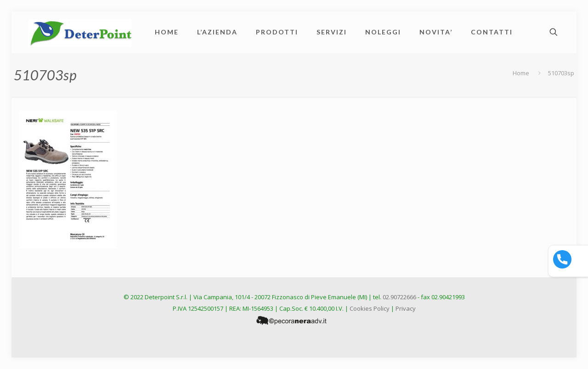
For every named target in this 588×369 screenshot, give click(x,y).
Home (521, 73)
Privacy (406, 308)
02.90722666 (399, 297)
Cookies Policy (370, 308)
